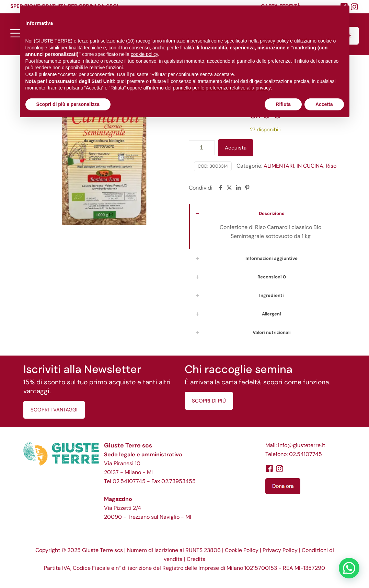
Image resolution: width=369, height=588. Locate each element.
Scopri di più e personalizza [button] (68, 104)
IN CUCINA (310, 166)
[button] (349, 568)
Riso (331, 166)
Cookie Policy (242, 550)
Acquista (236, 148)
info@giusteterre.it (302, 445)
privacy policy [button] (274, 41)
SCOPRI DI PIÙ (209, 401)
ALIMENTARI (279, 166)
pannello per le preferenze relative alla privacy (222, 88)
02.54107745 (129, 481)
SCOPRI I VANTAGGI (54, 410)
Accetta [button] (324, 104)
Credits (196, 559)
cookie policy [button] (144, 54)
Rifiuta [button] (283, 104)
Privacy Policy (280, 550)
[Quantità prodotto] (202, 148)
